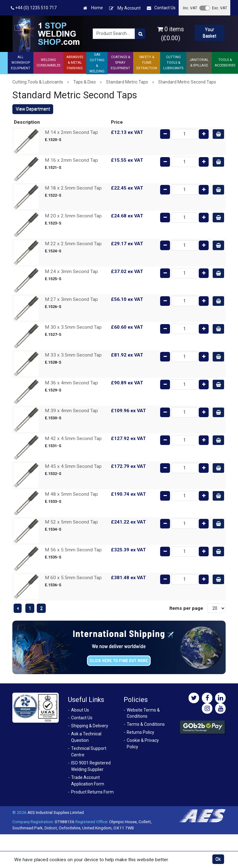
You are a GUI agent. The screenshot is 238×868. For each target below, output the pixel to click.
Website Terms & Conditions (143, 713)
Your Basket (210, 33)
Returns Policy (140, 732)
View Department (33, 109)
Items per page (186, 608)
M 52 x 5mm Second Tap (71, 522)
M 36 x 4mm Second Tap (71, 383)
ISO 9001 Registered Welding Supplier (91, 766)
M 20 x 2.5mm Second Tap (73, 216)
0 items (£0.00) (171, 34)
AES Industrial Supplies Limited (56, 812)
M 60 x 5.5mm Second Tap (73, 578)
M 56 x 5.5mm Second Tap (73, 550)
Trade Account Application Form (88, 781)
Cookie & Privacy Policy (143, 744)
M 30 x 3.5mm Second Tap (73, 327)
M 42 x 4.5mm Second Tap (73, 438)
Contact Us (161, 8)
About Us (80, 710)
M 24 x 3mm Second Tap (71, 272)
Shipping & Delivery (90, 726)
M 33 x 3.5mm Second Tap (73, 355)
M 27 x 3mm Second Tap (71, 299)
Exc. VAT (220, 8)
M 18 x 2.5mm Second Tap (73, 188)
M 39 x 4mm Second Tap (71, 411)
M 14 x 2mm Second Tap (71, 132)
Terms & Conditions (146, 724)
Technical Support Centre (89, 752)
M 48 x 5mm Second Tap (71, 494)
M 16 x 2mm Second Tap (71, 160)
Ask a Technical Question (86, 737)
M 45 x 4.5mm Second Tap (73, 466)
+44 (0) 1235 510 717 (34, 8)
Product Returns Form (92, 792)
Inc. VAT (190, 8)
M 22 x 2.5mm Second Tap (73, 244)
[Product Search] (140, 34)
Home (93, 8)
